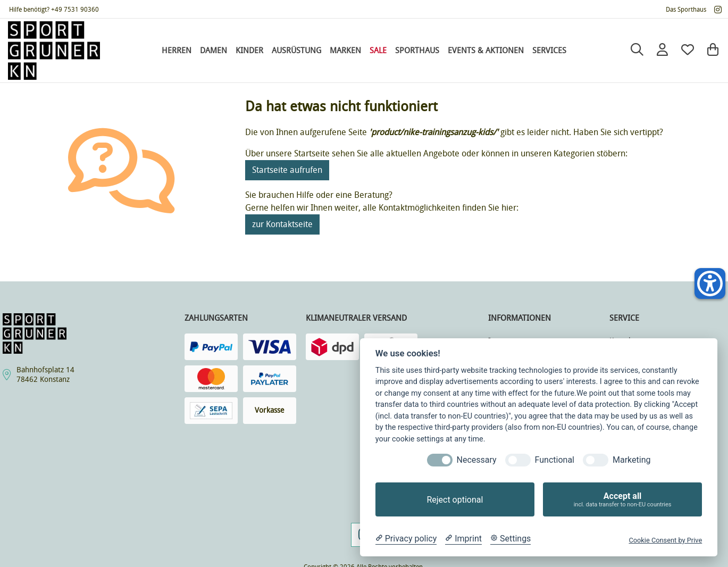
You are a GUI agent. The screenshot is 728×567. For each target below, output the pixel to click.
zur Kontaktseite (282, 224)
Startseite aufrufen (287, 170)
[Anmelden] (662, 51)
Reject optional (455, 500)
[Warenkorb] (713, 51)
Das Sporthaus (686, 10)
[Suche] (637, 51)
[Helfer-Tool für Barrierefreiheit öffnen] (710, 283)
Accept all (622, 499)
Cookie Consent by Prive (665, 540)
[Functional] (518, 460)
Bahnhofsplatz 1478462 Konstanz (45, 375)
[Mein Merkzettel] (688, 51)
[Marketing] (596, 460)
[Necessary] (440, 460)
